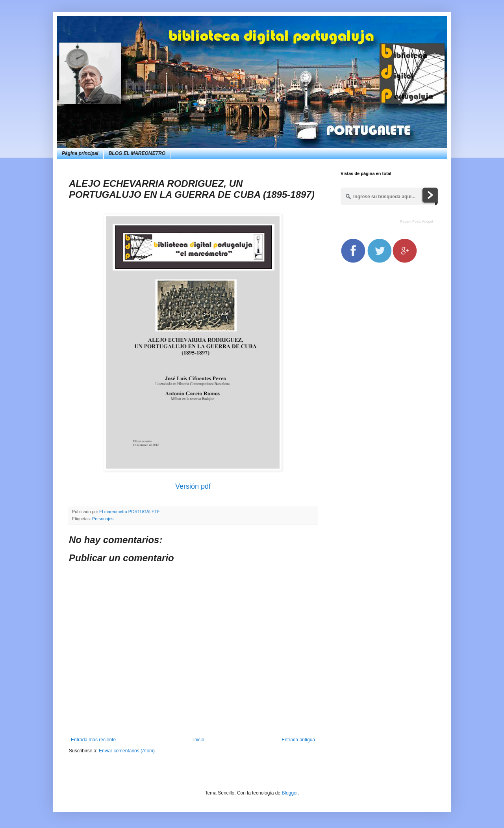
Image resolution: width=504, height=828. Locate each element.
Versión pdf (193, 486)
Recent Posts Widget (417, 221)
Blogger (290, 793)
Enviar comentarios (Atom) (127, 751)
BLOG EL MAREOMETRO (137, 153)
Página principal (80, 153)
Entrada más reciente (93, 740)
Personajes (103, 519)
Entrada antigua (298, 740)
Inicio (199, 740)
